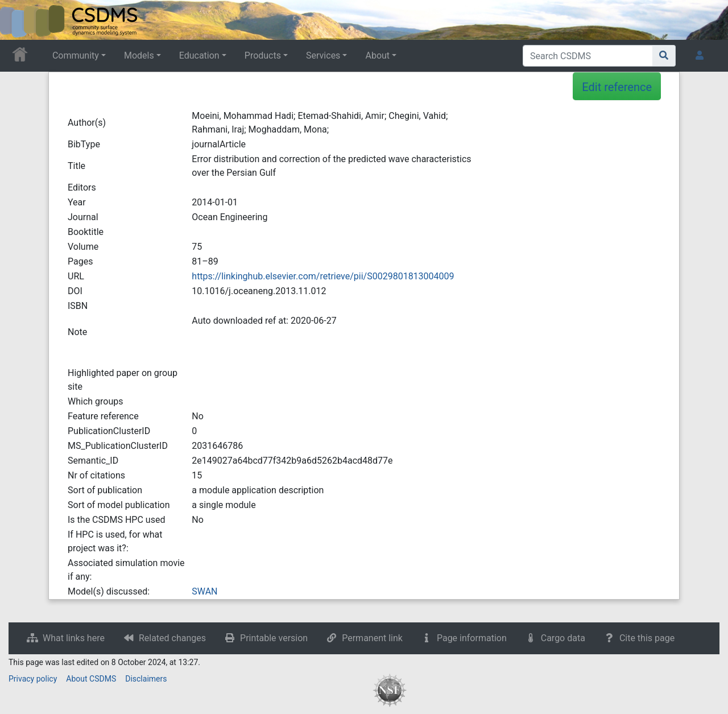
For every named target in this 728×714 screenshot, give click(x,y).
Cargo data (563, 638)
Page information (472, 638)
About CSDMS (91, 679)
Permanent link (372, 638)
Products (263, 55)
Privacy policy (33, 679)
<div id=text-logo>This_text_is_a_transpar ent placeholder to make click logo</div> (18, 20)
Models (139, 55)
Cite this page (647, 638)
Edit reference (617, 87)
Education (199, 55)
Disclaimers (146, 679)
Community (76, 55)
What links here (74, 638)
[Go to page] (664, 56)
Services (323, 55)
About (377, 55)
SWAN (204, 591)
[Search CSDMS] (588, 56)
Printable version (274, 638)
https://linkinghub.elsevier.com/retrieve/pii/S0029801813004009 (323, 276)
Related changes (172, 638)
